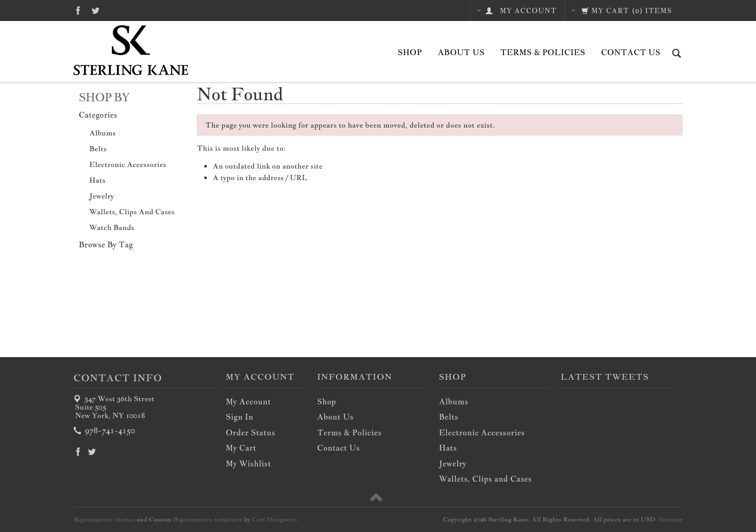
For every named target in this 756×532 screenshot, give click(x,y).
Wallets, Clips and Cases (132, 212)
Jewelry (102, 196)
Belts (98, 149)
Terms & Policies (543, 52)
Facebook (78, 10)
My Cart (241, 448)
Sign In (239, 417)
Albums (102, 133)
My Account (248, 401)
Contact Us (631, 52)
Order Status (250, 432)
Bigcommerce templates (208, 519)
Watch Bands (112, 227)
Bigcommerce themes (104, 519)
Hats (97, 180)
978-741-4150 (105, 430)
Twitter (96, 10)
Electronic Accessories (128, 164)
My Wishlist (248, 463)
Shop (409, 52)
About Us (461, 52)
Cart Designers (274, 519)
